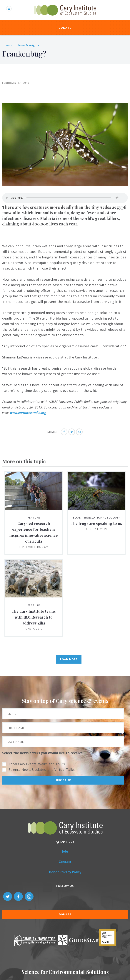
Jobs (65, 851)
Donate (65, 28)
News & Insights (29, 45)
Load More (69, 659)
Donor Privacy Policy (65, 872)
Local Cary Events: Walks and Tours (37, 764)
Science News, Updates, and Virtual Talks (42, 770)
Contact (65, 862)
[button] (65, 185)
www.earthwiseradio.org (28, 413)
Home (8, 45)
